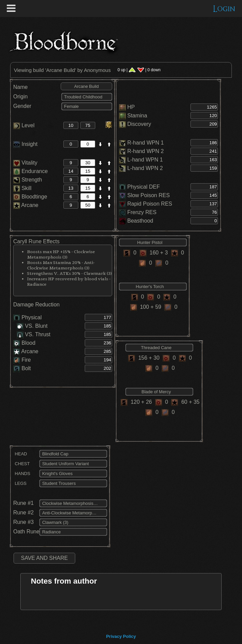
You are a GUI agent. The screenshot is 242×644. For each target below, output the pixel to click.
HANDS (22, 473)
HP (131, 107)
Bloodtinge (30, 197)
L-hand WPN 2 (145, 168)
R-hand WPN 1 (145, 143)
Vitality (25, 163)
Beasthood (140, 221)
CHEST (22, 464)
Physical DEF (143, 187)
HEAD (20, 454)
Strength (28, 180)
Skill (22, 188)
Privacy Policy (121, 636)
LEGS (20, 483)
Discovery (139, 124)
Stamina (137, 116)
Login (224, 9)
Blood (28, 343)
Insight (25, 144)
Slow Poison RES (148, 195)
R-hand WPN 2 (145, 151)
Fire (26, 360)
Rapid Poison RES (150, 204)
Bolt (26, 368)
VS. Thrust (34, 334)
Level (24, 125)
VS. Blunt (32, 326)
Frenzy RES (142, 212)
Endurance (31, 171)
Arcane (26, 205)
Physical (32, 317)
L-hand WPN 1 (145, 160)
